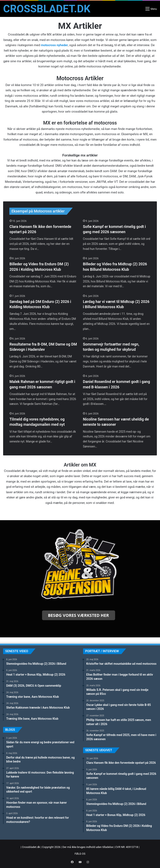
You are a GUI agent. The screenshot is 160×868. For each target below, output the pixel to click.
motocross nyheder (54, 45)
